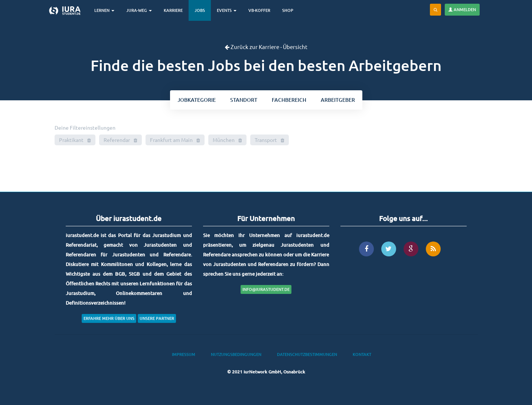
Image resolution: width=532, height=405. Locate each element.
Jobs (200, 10)
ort (244, 100)
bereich (289, 100)
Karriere (173, 10)
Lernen (104, 10)
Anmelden (462, 9)
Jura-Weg (139, 10)
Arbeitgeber (338, 100)
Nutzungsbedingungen (236, 354)
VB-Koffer (259, 10)
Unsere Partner (157, 318)
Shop (288, 10)
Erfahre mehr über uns (109, 318)
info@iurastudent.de (266, 289)
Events (227, 10)
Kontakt (362, 354)
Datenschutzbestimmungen (307, 354)
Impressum (184, 354)
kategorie (197, 100)
